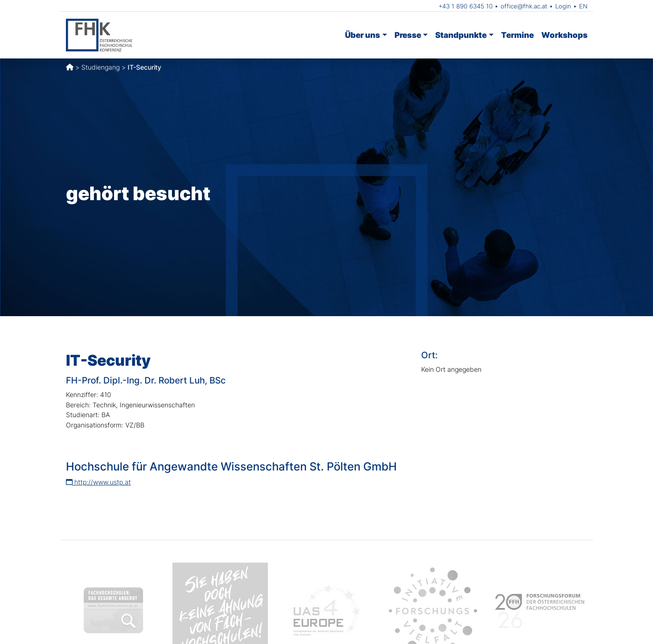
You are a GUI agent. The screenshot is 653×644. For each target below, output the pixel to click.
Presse (408, 35)
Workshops (564, 35)
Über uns (362, 35)
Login (563, 6)
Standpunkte (461, 35)
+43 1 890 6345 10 (466, 6)
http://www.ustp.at (98, 482)
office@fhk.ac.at (524, 6)
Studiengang (100, 67)
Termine (517, 35)
